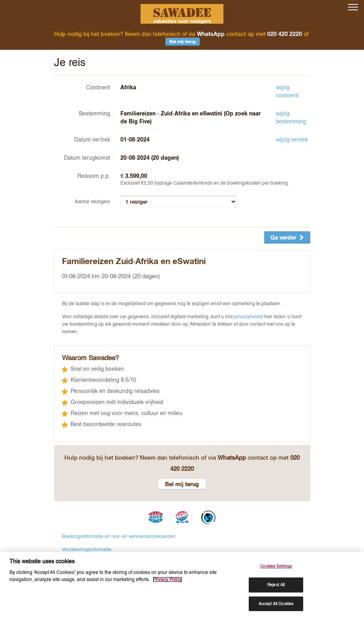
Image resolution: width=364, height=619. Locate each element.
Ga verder (287, 237)
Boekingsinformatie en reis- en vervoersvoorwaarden (119, 536)
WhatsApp (211, 34)
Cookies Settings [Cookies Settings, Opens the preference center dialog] (276, 566)
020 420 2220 (285, 34)
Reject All (276, 585)
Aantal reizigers (92, 201)
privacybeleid (249, 317)
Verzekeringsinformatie (87, 549)
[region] (182, 585)
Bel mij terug (183, 41)
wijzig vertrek (292, 140)
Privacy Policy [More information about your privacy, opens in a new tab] (167, 579)
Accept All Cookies (276, 603)
